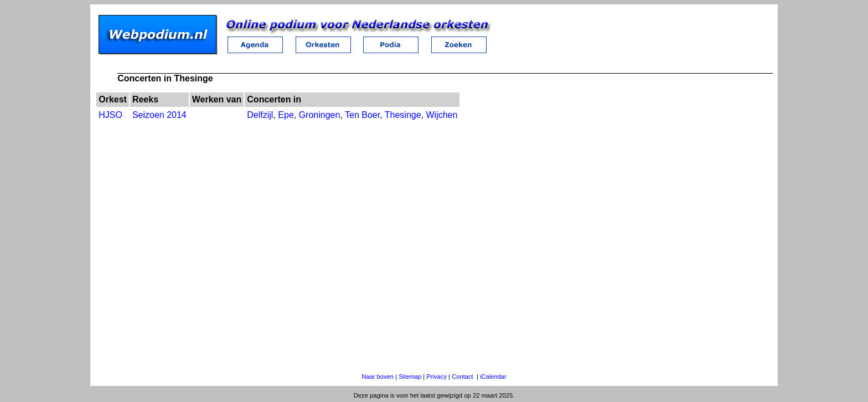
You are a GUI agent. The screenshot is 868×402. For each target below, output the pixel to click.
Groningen (320, 115)
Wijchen (441, 115)
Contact (463, 377)
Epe (286, 115)
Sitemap (410, 377)
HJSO (110, 115)
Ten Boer (362, 115)
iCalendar (493, 377)
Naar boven (378, 377)
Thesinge (403, 115)
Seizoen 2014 (159, 115)
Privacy (436, 377)
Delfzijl (260, 115)
